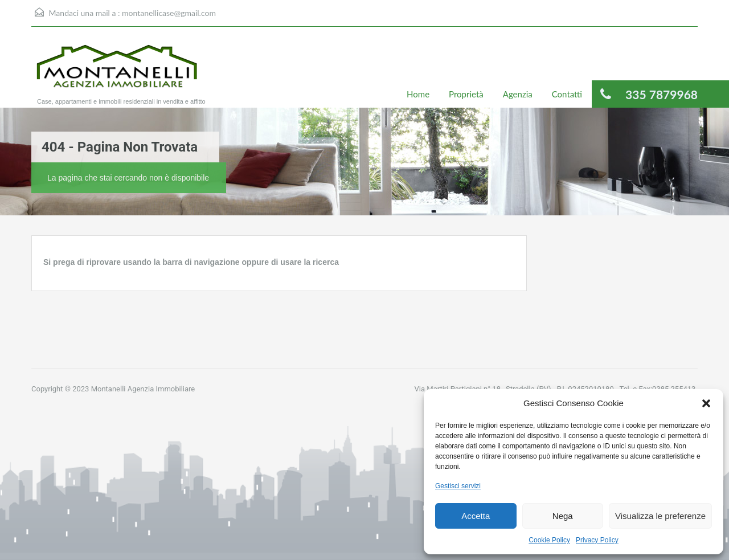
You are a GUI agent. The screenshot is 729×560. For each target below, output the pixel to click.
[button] (706, 403)
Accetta (476, 516)
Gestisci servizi (458, 486)
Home (418, 94)
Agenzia (518, 94)
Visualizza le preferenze (660, 516)
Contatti (567, 94)
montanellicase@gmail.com (169, 13)
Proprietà (466, 94)
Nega (563, 516)
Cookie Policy (549, 540)
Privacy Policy (597, 540)
